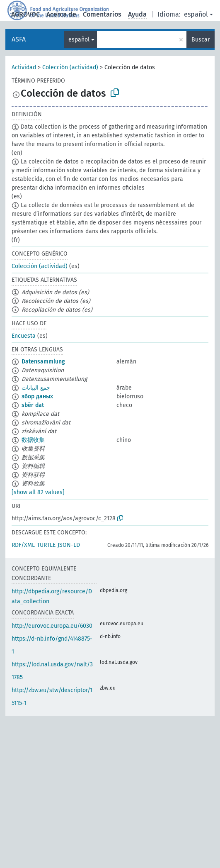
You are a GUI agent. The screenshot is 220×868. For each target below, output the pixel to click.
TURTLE (46, 545)
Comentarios (102, 14)
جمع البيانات (36, 388)
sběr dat (33, 405)
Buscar (201, 40)
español (196, 14)
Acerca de (61, 14)
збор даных (37, 396)
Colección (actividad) (70, 67)
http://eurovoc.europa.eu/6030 (52, 626)
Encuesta (24, 336)
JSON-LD (69, 545)
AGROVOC (25, 14)
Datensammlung (43, 362)
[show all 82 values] (38, 492)
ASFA (19, 39)
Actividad (24, 67)
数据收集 (33, 440)
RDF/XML (23, 545)
